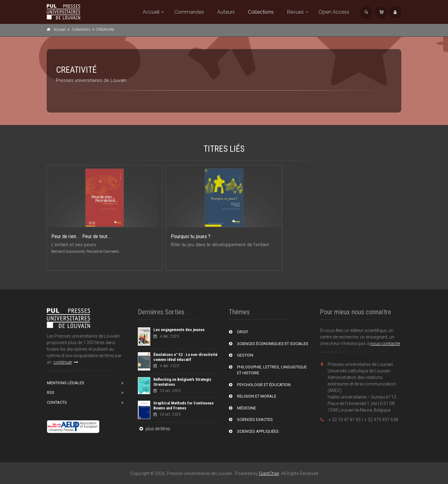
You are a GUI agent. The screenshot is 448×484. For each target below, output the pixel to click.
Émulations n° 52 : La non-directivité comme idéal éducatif (185, 357)
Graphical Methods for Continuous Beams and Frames (184, 406)
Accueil (151, 12)
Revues (295, 12)
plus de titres (154, 429)
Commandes (189, 12)
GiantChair (269, 473)
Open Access (334, 12)
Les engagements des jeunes (179, 330)
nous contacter (385, 343)
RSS (51, 392)
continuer (66, 362)
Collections (261, 12)
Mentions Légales (66, 383)
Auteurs (226, 12)
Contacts (57, 402)
